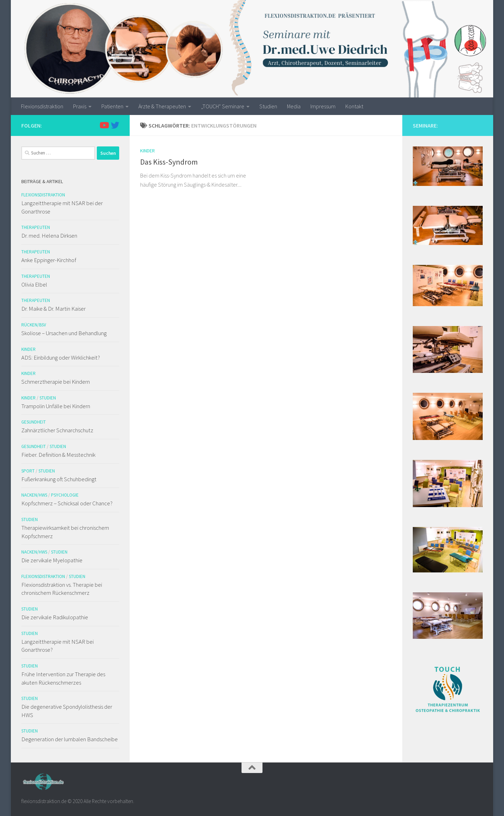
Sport (28, 471)
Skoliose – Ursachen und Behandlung (64, 333)
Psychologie (65, 495)
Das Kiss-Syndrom (169, 162)
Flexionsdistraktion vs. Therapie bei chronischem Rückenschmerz (62, 589)
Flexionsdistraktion (42, 106)
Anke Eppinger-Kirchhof (49, 260)
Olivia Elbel (34, 284)
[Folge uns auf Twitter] (115, 125)
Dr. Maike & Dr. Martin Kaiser (53, 309)
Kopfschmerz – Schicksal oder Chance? (67, 503)
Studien (268, 106)
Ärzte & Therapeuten (162, 106)
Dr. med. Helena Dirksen (49, 236)
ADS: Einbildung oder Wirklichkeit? (61, 358)
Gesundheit (34, 422)
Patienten (112, 106)
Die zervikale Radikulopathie (55, 617)
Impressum (323, 106)
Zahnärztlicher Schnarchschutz (57, 430)
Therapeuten (36, 227)
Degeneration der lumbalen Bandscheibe (70, 739)
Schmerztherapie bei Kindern (56, 382)
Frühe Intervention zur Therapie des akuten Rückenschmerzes (63, 678)
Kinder (147, 151)
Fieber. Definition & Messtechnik (58, 455)
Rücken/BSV (34, 325)
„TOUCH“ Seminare (223, 106)
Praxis (80, 106)
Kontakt (354, 106)
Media (294, 106)
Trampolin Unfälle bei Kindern (56, 406)
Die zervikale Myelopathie (52, 560)
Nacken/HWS (34, 495)
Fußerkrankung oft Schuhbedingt (59, 479)
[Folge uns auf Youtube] (104, 125)
